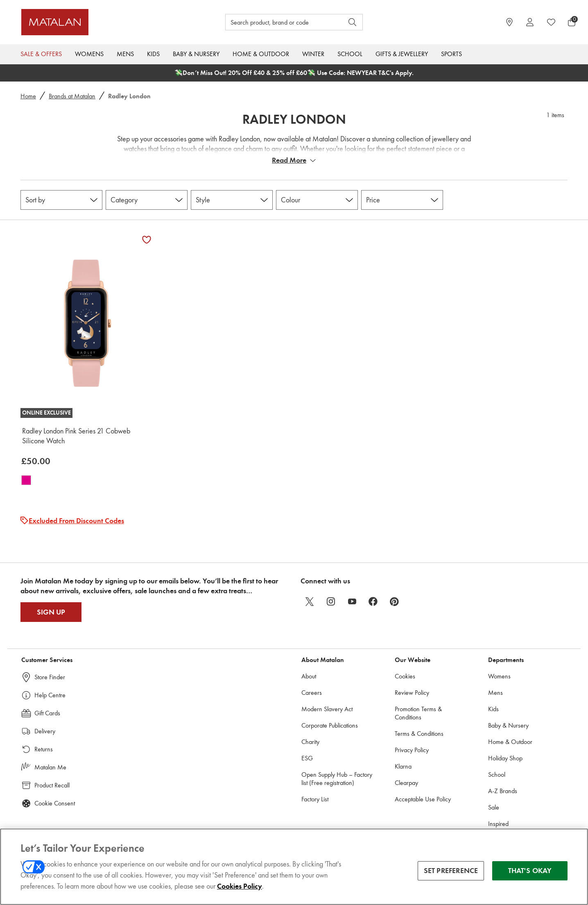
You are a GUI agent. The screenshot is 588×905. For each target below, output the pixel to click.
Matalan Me (50, 767)
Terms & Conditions (419, 734)
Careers (312, 693)
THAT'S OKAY (530, 871)
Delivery (45, 731)
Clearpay (406, 783)
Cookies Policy (240, 886)
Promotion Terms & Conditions (418, 713)
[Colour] (317, 200)
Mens (125, 54)
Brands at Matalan (72, 96)
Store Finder (50, 677)
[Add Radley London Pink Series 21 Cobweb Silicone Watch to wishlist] (147, 240)
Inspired (498, 824)
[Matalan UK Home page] (91, 22)
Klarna (403, 766)
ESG (307, 758)
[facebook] (373, 601)
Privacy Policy (412, 750)
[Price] (402, 200)
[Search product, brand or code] (277, 22)
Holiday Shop (505, 758)
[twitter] (310, 601)
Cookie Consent (55, 803)
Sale (494, 807)
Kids (153, 54)
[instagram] (331, 601)
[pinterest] (395, 601)
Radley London (294, 119)
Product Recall (52, 785)
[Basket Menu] (572, 22)
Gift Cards (47, 713)
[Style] (232, 200)
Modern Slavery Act (327, 709)
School (350, 54)
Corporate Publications (330, 725)
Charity (310, 742)
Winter (313, 54)
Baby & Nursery (196, 54)
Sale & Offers (41, 54)
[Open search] (353, 22)
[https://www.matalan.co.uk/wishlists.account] (551, 22)
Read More (289, 160)
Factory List (315, 799)
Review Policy (412, 693)
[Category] (147, 200)
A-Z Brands (503, 791)
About (309, 676)
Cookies (405, 676)
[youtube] (352, 601)
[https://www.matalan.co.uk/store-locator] (509, 22)
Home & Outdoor (261, 54)
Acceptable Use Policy (423, 799)
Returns (44, 749)
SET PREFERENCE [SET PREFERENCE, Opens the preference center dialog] (451, 871)
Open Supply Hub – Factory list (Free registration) (337, 779)
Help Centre (50, 695)
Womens (89, 54)
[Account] (530, 22)
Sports (451, 54)
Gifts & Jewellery (402, 54)
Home (28, 96)
